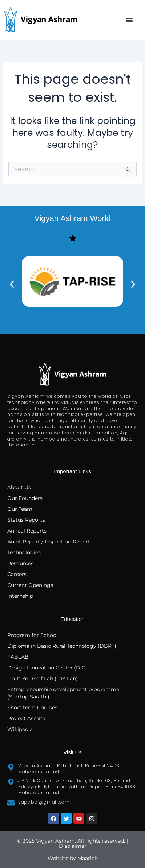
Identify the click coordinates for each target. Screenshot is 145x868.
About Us (19, 487)
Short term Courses (32, 708)
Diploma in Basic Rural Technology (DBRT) (62, 646)
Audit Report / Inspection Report (49, 542)
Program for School (33, 635)
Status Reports (26, 520)
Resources (20, 563)
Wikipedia (20, 729)
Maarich (88, 858)
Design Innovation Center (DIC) (47, 668)
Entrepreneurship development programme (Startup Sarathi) (63, 693)
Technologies (24, 552)
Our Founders (25, 498)
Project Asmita (26, 718)
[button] (129, 20)
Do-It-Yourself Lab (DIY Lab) (43, 679)
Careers (17, 574)
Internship (20, 596)
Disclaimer (73, 846)
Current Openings (30, 585)
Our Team (20, 509)
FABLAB (18, 657)
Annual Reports (27, 531)
